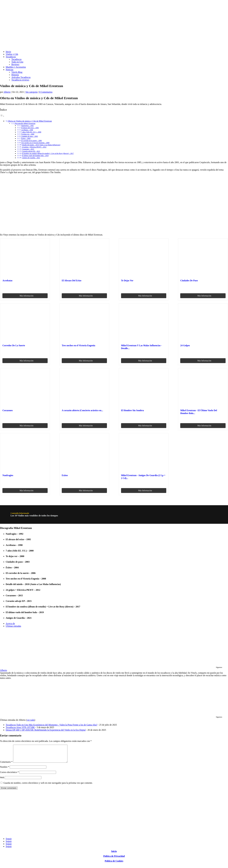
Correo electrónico (9, 776)
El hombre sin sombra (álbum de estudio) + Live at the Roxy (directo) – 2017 (48, 153)
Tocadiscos (11, 57)
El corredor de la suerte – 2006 (32, 141)
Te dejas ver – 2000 (28, 134)
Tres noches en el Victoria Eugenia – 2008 (35, 143)
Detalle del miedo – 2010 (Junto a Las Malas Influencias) (41, 145)
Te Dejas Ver (127, 281)
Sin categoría (32, 92)
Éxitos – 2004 (26, 139)
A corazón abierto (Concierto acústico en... (82, 410)
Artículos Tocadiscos (21, 77)
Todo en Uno (17, 62)
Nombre (5, 770)
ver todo (31, 720)
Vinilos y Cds (12, 54)
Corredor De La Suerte (14, 345)
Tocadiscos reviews (20, 80)
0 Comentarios (46, 92)
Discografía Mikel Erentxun (25, 123)
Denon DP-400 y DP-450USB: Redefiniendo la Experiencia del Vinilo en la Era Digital (46, 730)
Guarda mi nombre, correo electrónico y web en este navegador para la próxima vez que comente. (48, 786)
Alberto (7, 92)
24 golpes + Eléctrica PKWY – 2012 (34, 147)
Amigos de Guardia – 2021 (31, 158)
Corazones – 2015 (28, 149)
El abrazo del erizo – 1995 (30, 128)
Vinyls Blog (17, 72)
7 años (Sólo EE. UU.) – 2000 (31, 132)
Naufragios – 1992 (27, 126)
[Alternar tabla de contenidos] (2, 116)
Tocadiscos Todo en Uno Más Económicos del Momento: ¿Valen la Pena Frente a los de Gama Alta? (52, 725)
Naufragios (8, 475)
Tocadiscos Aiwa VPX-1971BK (20, 727)
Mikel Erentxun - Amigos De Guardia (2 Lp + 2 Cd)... (143, 477)
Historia (15, 75)
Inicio (8, 52)
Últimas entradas (13, 626)
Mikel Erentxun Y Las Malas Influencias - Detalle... (142, 347)
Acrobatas (7, 281)
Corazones (8, 410)
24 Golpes (185, 345)
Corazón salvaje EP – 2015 (31, 151)
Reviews (15, 64)
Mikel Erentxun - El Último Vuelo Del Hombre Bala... (199, 412)
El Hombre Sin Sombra (132, 410)
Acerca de (10, 623)
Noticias (9, 70)
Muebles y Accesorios (16, 67)
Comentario (6, 765)
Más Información (26, 296)
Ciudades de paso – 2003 (30, 136)
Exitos (65, 475)
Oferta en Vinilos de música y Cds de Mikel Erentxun (30, 121)
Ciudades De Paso (189, 281)
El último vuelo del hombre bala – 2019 (35, 156)
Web (2, 781)
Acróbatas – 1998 (27, 130)
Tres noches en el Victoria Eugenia (78, 345)
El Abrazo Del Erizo (72, 281)
